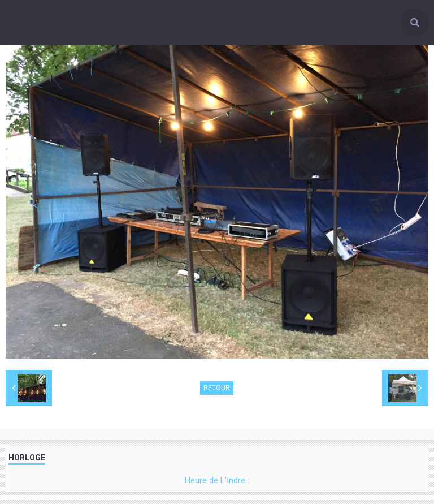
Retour (217, 388)
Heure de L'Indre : (217, 480)
